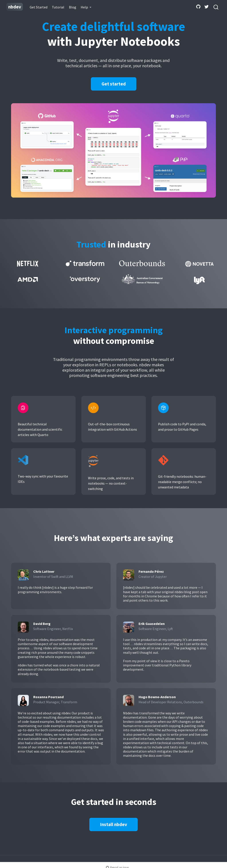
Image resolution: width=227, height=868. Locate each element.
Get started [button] (114, 84)
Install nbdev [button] (113, 824)
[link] (86, 7)
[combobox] (216, 7)
